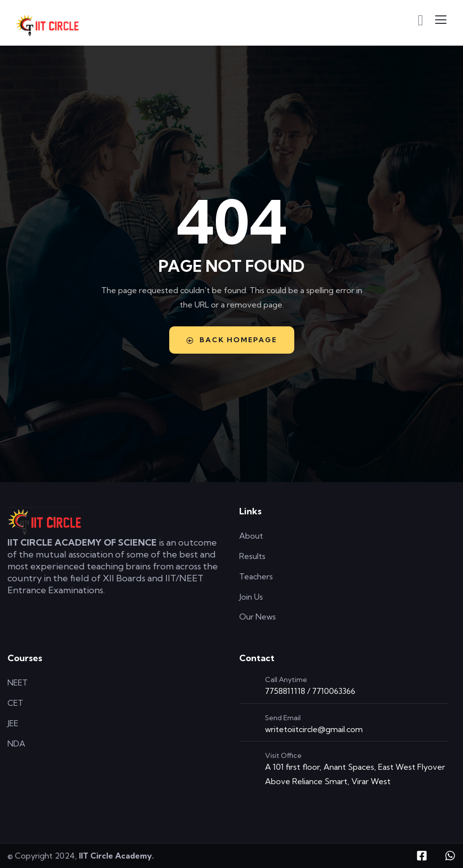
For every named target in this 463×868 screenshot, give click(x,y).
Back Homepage (232, 340)
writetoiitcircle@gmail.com (314, 729)
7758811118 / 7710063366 (310, 691)
